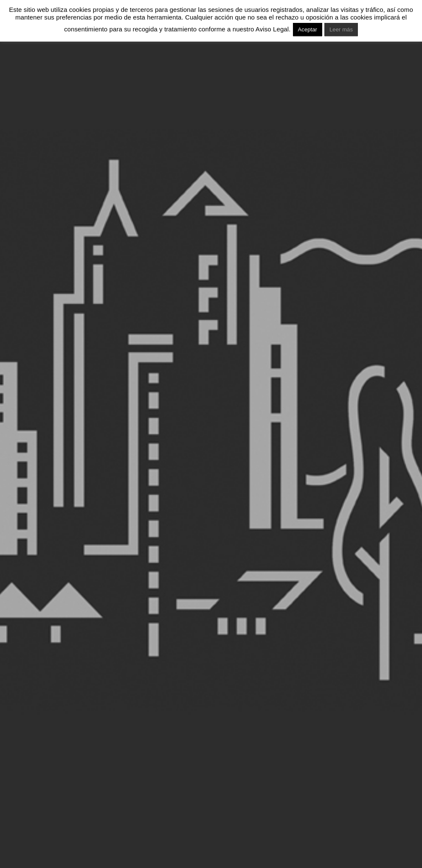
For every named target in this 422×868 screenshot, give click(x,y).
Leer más (341, 29)
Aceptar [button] (308, 29)
